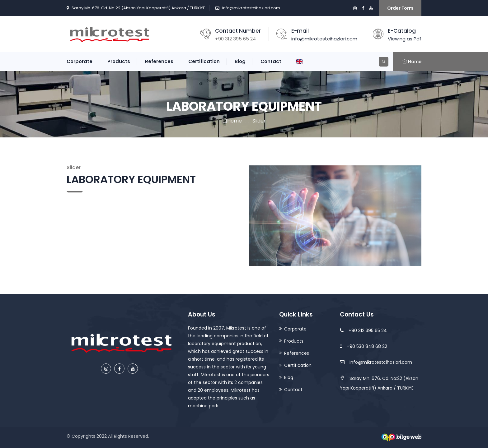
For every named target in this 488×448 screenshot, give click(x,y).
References (159, 61)
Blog (240, 61)
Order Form (400, 8)
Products (119, 61)
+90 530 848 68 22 (364, 346)
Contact (271, 61)
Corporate (80, 61)
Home (232, 121)
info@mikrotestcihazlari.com (251, 8)
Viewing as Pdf (405, 39)
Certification (204, 61)
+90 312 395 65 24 (363, 330)
